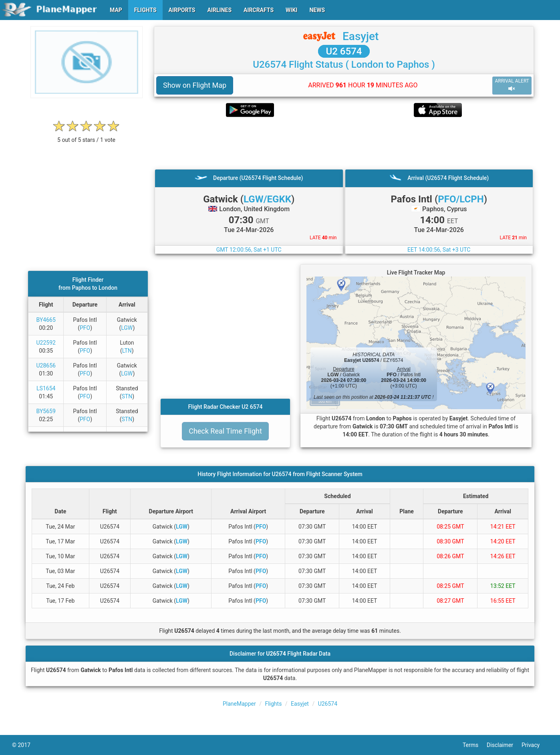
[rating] (87, 136)
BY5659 (46, 411)
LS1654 (46, 388)
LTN (127, 351)
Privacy (535, 745)
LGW (127, 328)
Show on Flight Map (195, 85)
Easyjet (361, 36)
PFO (85, 328)
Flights (273, 704)
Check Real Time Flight (225, 431)
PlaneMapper (239, 704)
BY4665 (46, 320)
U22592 (46, 343)
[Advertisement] (344, 143)
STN (127, 396)
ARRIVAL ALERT (512, 85)
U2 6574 (344, 51)
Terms (475, 745)
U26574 (328, 704)
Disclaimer (504, 745)
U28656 (46, 365)
